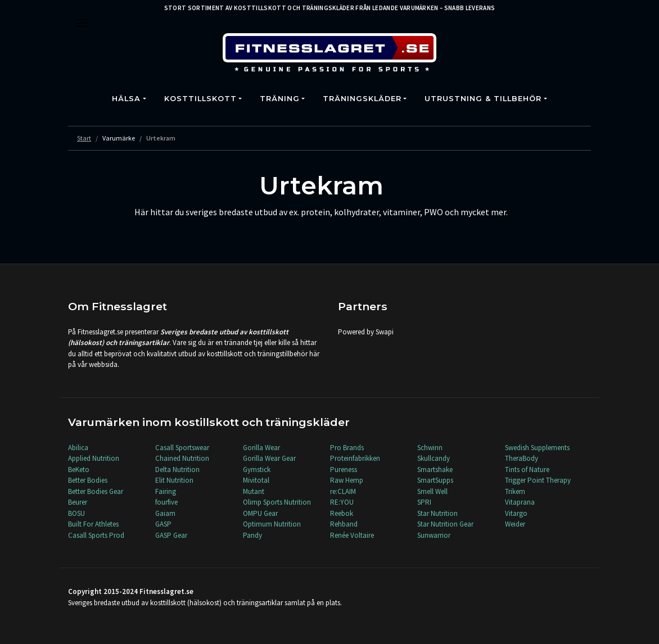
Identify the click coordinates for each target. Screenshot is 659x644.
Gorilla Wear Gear (269, 458)
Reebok (342, 513)
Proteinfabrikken (355, 458)
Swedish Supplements (537, 448)
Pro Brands (347, 448)
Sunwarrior (434, 535)
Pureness (344, 470)
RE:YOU (342, 502)
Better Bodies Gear (96, 491)
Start (84, 138)
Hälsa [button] (126, 99)
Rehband (344, 524)
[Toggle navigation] (82, 23)
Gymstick (257, 470)
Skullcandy (434, 458)
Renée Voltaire (352, 535)
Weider (515, 524)
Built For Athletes (93, 524)
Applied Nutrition (94, 458)
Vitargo (516, 513)
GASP (163, 524)
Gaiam (165, 513)
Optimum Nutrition (272, 524)
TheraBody (522, 458)
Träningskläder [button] (362, 99)
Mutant (254, 491)
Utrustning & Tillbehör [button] (483, 99)
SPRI (424, 502)
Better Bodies (88, 480)
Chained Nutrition (182, 458)
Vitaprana (520, 502)
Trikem (515, 491)
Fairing (166, 491)
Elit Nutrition (174, 480)
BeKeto (79, 470)
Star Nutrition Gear (445, 524)
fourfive (166, 502)
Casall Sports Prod (96, 535)
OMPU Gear (260, 513)
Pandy (252, 535)
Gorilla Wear (261, 448)
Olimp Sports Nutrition (277, 502)
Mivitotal (256, 480)
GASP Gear (171, 535)
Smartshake (435, 470)
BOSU (76, 513)
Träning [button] (280, 99)
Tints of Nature (527, 470)
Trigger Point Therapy (538, 480)
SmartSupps (435, 480)
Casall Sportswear (182, 448)
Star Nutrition (437, 513)
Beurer (78, 502)
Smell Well (432, 491)
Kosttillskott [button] (200, 99)
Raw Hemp (347, 480)
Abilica (78, 448)
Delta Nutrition (177, 470)
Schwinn (430, 448)
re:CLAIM (343, 491)
